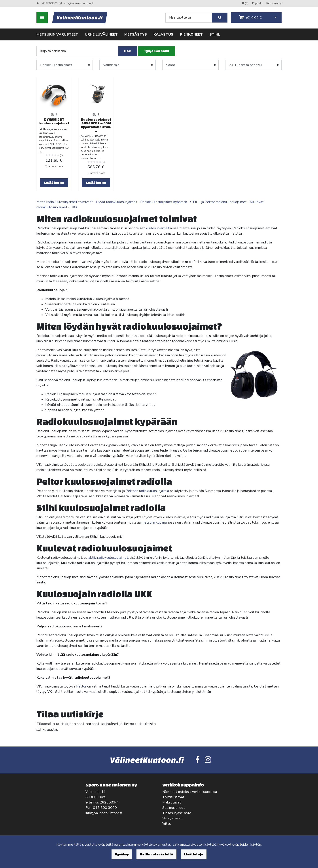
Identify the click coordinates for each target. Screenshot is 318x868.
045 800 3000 (49, 3)
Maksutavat (172, 802)
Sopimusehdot (174, 808)
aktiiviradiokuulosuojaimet (108, 558)
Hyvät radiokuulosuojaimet (116, 202)
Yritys (167, 824)
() (250, 17)
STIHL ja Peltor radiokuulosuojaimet (218, 202)
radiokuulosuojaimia (154, 491)
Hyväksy (122, 854)
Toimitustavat (173, 797)
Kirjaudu (258, 3)
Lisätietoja (194, 854)
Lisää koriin (54, 183)
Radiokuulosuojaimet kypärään (164, 202)
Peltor (81, 686)
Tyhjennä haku (157, 51)
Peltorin (132, 491)
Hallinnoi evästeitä (156, 854)
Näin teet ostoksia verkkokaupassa (190, 792)
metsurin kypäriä (154, 522)
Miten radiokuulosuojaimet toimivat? (65, 202)
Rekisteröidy (274, 3)
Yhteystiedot (173, 818)
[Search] (189, 18)
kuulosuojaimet (157, 228)
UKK (74, 207)
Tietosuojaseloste (177, 813)
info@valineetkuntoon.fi (78, 3)
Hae (128, 51)
